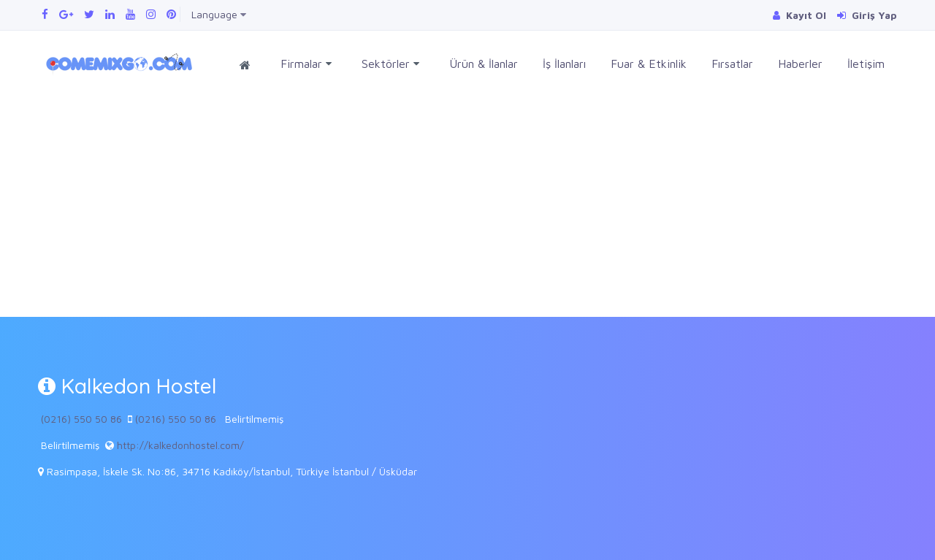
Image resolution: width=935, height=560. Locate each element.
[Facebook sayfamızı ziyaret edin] (45, 14)
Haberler (800, 64)
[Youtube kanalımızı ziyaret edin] (130, 14)
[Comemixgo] (117, 62)
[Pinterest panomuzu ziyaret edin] (171, 14)
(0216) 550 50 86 (81, 419)
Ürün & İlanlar (484, 64)
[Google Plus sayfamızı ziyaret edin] (66, 14)
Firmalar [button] (306, 64)
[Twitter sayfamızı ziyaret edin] (89, 14)
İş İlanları (564, 64)
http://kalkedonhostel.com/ (180, 445)
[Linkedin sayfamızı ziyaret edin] (110, 14)
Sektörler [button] (390, 64)
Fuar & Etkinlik (649, 64)
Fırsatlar (732, 64)
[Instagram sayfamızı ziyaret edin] (151, 14)
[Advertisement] (467, 207)
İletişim (866, 64)
